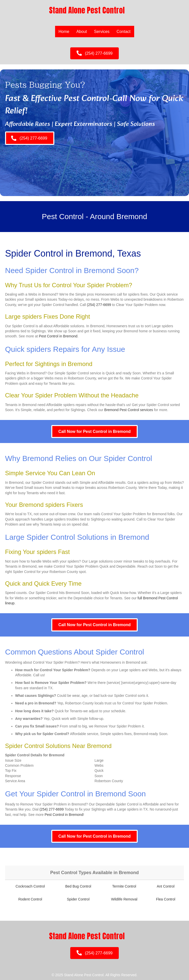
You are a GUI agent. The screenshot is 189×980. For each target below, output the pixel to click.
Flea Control (166, 899)
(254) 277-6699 (99, 305)
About (82, 32)
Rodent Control (30, 899)
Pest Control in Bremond (58, 336)
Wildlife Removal (124, 899)
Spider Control (78, 899)
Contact (123, 32)
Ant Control (166, 886)
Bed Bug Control (78, 886)
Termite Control (124, 886)
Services (102, 32)
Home (64, 32)
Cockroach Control (30, 886)
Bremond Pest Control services (129, 410)
